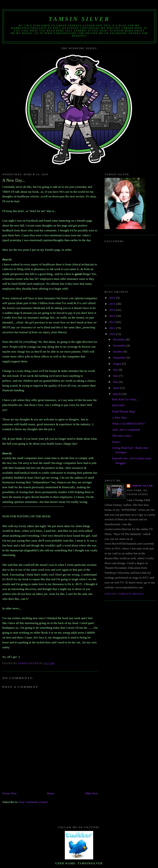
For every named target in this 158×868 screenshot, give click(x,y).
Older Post (91, 793)
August (118, 364)
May (116, 382)
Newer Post (9, 793)
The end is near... (122, 436)
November (120, 345)
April (117, 388)
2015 (113, 304)
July (116, 370)
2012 (113, 322)
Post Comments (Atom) (33, 802)
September (120, 358)
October (118, 352)
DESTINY (118, 405)
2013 (113, 316)
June (116, 376)
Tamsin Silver (79, 19)
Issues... (117, 442)
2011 (113, 328)
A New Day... (120, 417)
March (117, 394)
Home (51, 793)
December (120, 339)
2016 (113, 298)
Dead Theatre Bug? (124, 411)
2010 (113, 334)
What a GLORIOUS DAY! (128, 424)
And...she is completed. (126, 430)
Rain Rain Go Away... (125, 399)
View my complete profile (124, 594)
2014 (113, 310)
